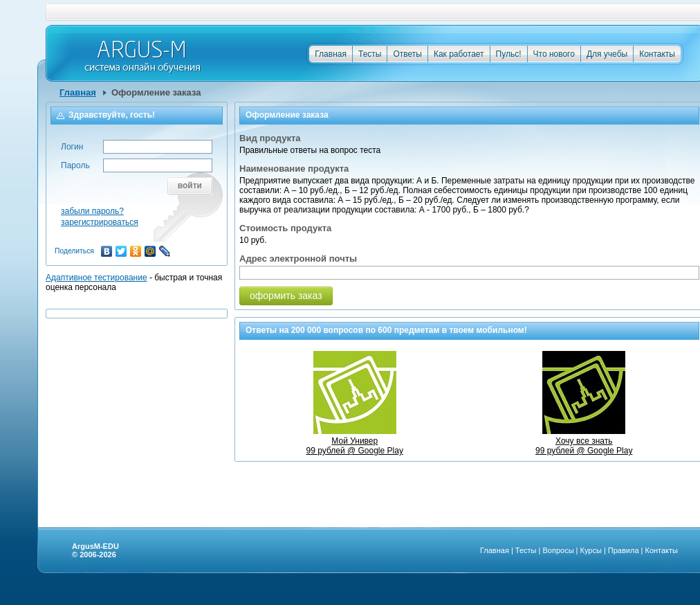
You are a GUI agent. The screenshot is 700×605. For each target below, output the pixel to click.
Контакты (657, 54)
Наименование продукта (294, 169)
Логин (72, 147)
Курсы (591, 550)
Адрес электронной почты (298, 259)
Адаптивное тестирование (96, 278)
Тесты (370, 54)
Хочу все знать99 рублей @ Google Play (584, 441)
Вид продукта (270, 138)
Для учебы (607, 54)
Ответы (407, 54)
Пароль (75, 165)
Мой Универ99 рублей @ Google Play (355, 441)
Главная (331, 54)
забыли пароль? (92, 211)
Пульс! (509, 54)
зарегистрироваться (100, 222)
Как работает (459, 54)
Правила (624, 550)
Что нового (554, 54)
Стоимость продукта (285, 228)
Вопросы (558, 550)
